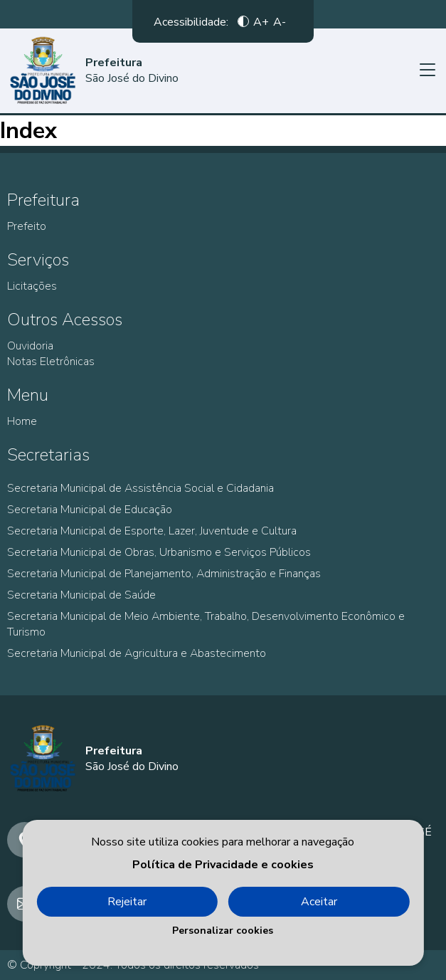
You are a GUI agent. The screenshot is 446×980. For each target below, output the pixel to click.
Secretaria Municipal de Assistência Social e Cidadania (140, 488)
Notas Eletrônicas (51, 362)
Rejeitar (127, 902)
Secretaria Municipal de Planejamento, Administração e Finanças (164, 574)
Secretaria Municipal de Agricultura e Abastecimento (137, 653)
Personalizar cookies (223, 931)
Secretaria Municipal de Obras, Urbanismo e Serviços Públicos (159, 552)
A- (280, 21)
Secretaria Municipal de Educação (90, 510)
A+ (261, 21)
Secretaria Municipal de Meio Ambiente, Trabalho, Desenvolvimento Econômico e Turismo (206, 624)
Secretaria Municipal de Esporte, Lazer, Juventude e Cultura (152, 531)
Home (22, 421)
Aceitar (319, 902)
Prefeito (27, 226)
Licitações (32, 286)
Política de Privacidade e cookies (223, 865)
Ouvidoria (30, 346)
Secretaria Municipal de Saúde (81, 595)
